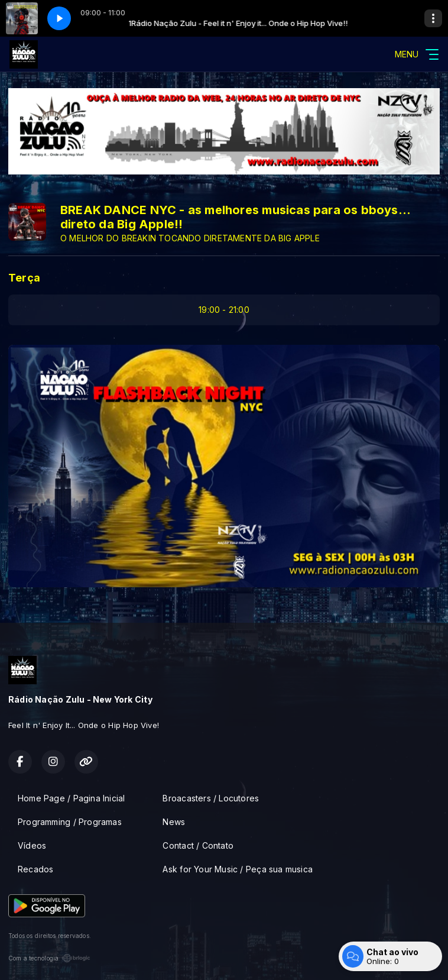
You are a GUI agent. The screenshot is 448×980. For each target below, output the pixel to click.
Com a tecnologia (49, 958)
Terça (24, 278)
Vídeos (32, 845)
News (174, 822)
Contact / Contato (198, 845)
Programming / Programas (70, 822)
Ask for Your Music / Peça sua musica (238, 869)
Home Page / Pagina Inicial (71, 798)
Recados (35, 869)
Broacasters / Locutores (211, 798)
